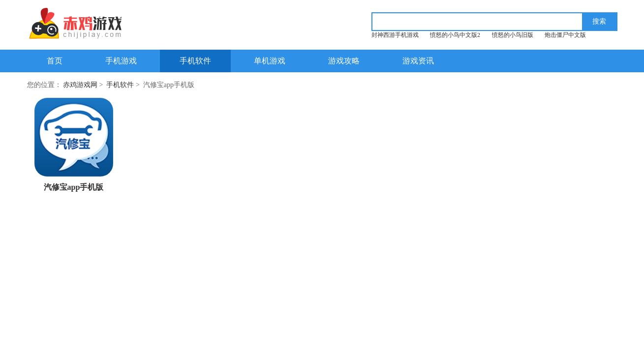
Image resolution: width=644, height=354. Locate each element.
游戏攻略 (344, 61)
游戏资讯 (418, 61)
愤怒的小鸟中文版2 (455, 35)
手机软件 (195, 61)
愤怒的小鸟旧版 (513, 35)
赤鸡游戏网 (80, 85)
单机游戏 (270, 61)
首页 (55, 61)
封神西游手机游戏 (395, 35)
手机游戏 (121, 61)
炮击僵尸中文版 (565, 35)
